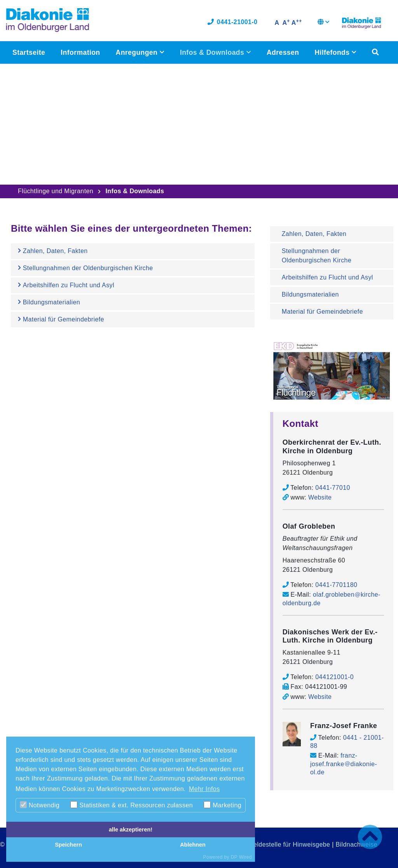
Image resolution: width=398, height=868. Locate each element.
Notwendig (40, 805)
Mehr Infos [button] (204, 789)
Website (320, 497)
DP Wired (241, 857)
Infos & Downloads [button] (213, 53)
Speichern (68, 845)
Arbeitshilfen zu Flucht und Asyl (327, 277)
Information (80, 53)
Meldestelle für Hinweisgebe (289, 844)
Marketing (223, 805)
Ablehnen (193, 845)
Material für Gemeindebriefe (322, 312)
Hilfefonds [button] (333, 53)
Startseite (29, 53)
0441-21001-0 (232, 22)
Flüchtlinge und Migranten (56, 191)
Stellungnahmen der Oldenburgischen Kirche (317, 256)
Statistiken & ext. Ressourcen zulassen (132, 805)
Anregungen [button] (137, 53)
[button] (324, 23)
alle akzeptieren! (131, 830)
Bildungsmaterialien (310, 294)
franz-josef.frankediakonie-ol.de (344, 764)
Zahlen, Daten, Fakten (314, 234)
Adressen (283, 53)
